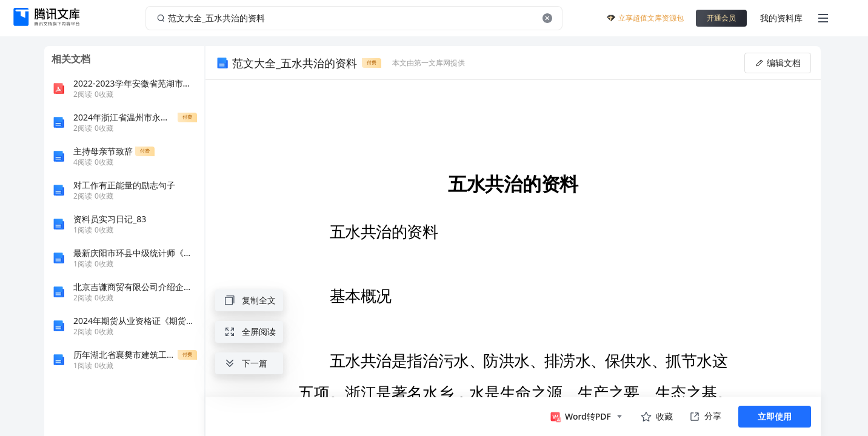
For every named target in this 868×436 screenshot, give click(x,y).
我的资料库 (781, 18)
